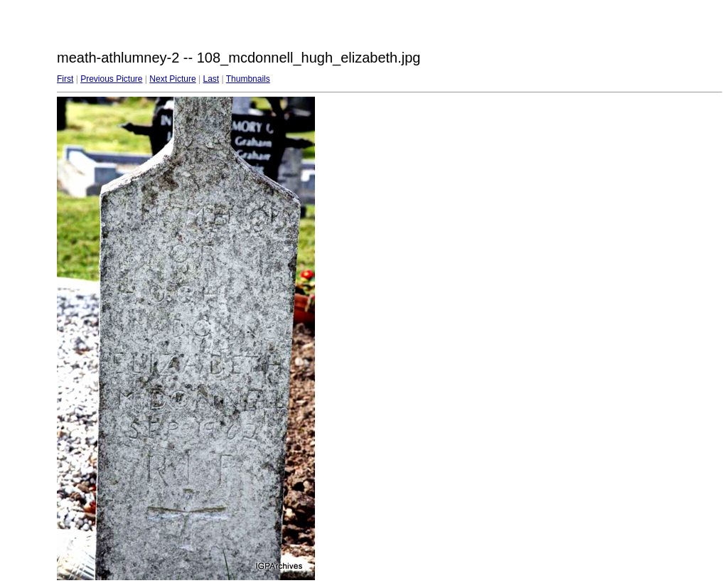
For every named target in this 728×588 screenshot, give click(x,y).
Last (211, 79)
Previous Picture (111, 79)
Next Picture (172, 79)
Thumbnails (248, 79)
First (65, 79)
